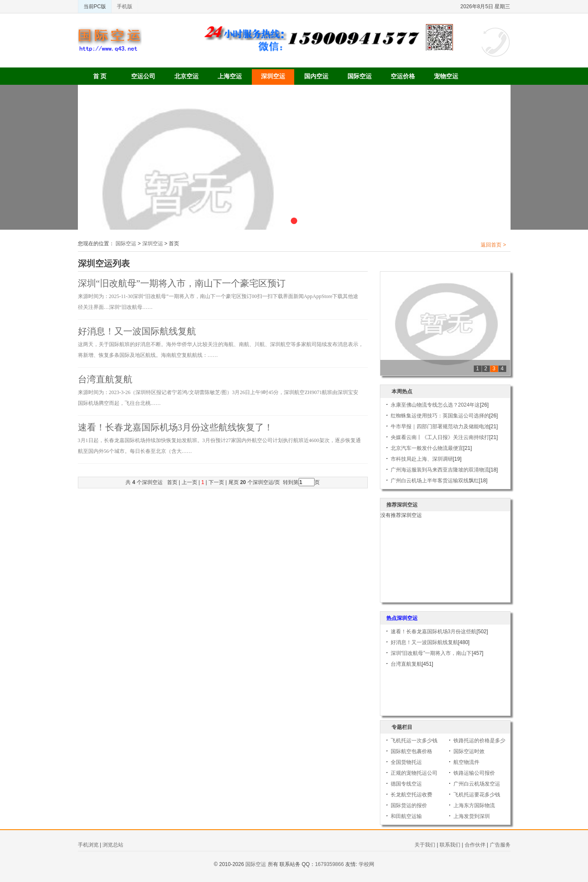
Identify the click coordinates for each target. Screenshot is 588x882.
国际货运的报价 (409, 805)
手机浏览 (88, 845)
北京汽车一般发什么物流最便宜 (427, 448)
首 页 (100, 76)
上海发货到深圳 (472, 816)
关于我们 (425, 845)
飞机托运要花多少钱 (477, 795)
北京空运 (186, 76)
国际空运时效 (469, 751)
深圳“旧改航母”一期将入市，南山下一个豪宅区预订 (182, 283)
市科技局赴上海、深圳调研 (422, 459)
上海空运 (230, 76)
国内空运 (316, 76)
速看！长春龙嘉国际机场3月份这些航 (434, 632)
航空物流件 (466, 762)
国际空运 (360, 76)
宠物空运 (446, 76)
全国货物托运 (406, 762)
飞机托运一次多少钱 (414, 741)
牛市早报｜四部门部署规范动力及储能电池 (440, 427)
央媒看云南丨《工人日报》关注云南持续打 (440, 437)
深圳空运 (273, 76)
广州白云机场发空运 (477, 784)
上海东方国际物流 (474, 805)
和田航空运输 (406, 816)
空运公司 (143, 76)
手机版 (125, 6)
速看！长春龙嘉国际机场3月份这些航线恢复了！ (176, 427)
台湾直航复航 (105, 379)
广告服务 (500, 845)
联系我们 (450, 845)
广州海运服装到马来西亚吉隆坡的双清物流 (440, 470)
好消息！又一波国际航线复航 (137, 331)
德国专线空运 (406, 784)
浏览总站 (113, 845)
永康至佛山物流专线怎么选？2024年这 (435, 405)
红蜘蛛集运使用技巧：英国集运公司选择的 (440, 416)
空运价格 (403, 76)
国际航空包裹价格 (411, 751)
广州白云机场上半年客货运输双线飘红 (435, 481)
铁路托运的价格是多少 (479, 741)
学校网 (366, 864)
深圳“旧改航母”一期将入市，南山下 (431, 653)
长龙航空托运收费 (411, 795)
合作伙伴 (475, 845)
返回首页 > (493, 245)
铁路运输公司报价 (474, 773)
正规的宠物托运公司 (414, 773)
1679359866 (329, 864)
